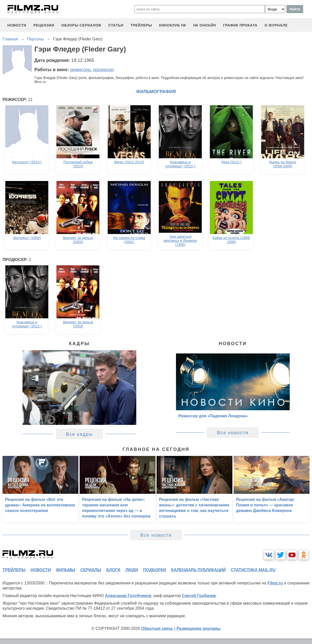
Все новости (233, 433)
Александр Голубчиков (128, 596)
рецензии (44, 25)
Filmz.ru (275, 583)
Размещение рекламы (199, 628)
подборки (155, 570)
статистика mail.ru (253, 570)
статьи (116, 25)
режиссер (80, 70)
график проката (240, 25)
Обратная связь (157, 628)
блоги (113, 570)
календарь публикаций (198, 570)
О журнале (276, 25)
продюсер (103, 70)
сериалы (91, 570)
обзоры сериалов (81, 25)
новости (17, 25)
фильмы (65, 570)
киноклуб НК (173, 25)
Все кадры (79, 434)
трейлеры (141, 25)
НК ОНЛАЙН (205, 25)
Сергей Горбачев (199, 596)
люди (132, 570)
